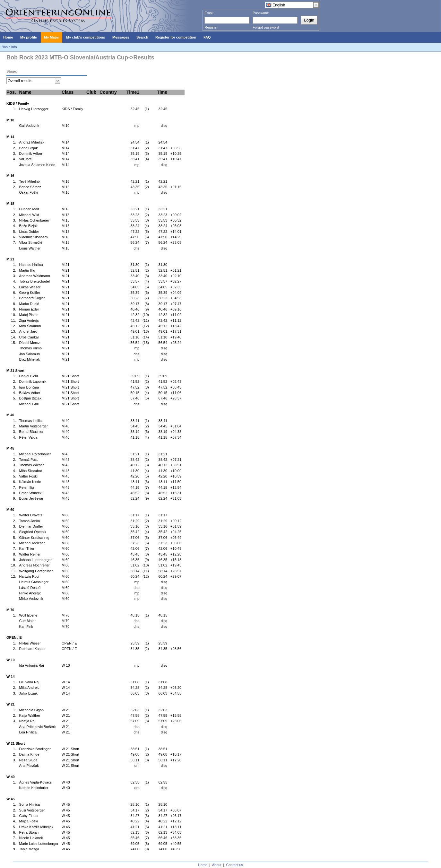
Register (211, 27)
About (217, 865)
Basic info (9, 47)
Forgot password (266, 27)
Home (203, 865)
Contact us (235, 865)
